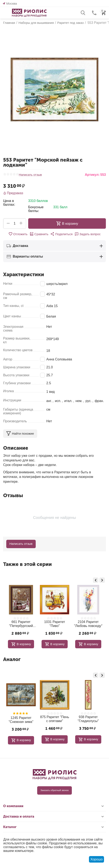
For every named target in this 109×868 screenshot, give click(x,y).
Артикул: (92, 175)
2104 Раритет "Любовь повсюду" (84, 624)
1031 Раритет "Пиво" (51, 624)
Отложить (18, 234)
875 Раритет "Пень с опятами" (48, 719)
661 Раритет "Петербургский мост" (17, 624)
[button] (61, 234)
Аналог (12, 659)
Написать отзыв (30, 175)
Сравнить (39, 234)
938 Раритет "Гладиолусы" (81, 719)
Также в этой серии (27, 564)
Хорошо (97, 859)
